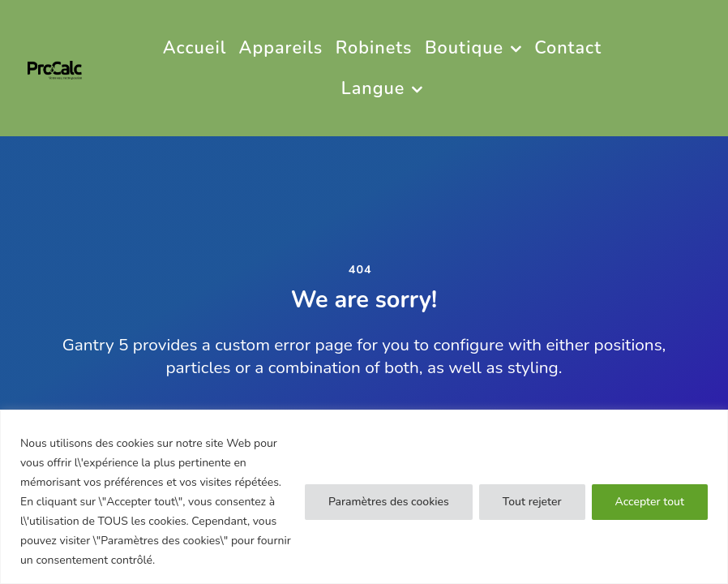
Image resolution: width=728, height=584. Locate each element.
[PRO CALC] (55, 68)
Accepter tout (650, 502)
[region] (364, 497)
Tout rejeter (532, 502)
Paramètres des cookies (389, 502)
